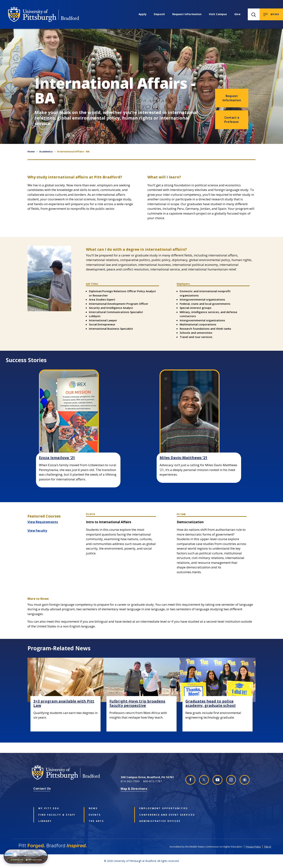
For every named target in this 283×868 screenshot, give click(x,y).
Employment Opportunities (159, 808)
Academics (46, 151)
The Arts (96, 821)
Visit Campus (218, 14)
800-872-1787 (153, 781)
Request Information (187, 14)
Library (45, 821)
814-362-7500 (130, 781)
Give (237, 14)
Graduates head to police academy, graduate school (210, 703)
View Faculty (37, 530)
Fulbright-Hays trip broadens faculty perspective (137, 703)
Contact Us (42, 788)
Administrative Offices (159, 821)
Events (95, 815)
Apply (143, 14)
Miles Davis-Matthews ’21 (183, 458)
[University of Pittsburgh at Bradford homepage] (44, 14)
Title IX (268, 847)
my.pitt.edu (49, 808)
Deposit (159, 14)
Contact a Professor (232, 120)
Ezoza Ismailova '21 (57, 458)
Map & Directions (134, 789)
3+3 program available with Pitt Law (64, 703)
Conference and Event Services (159, 815)
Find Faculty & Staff (57, 815)
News (93, 808)
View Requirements (43, 522)
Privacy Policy (253, 847)
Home (31, 151)
